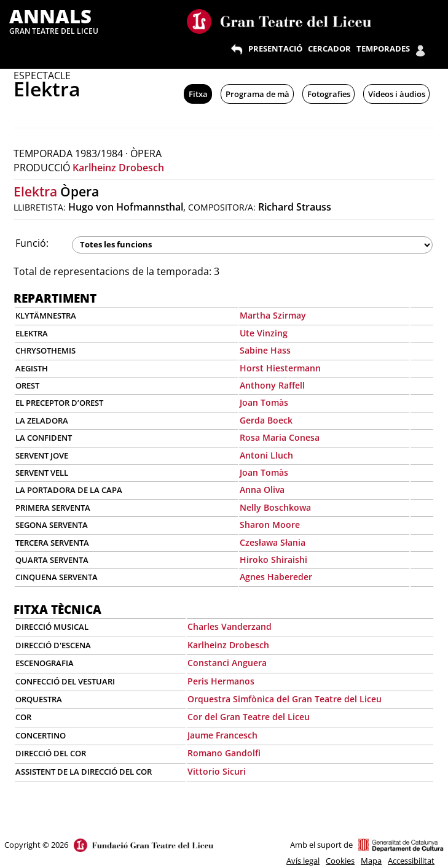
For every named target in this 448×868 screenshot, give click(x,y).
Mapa (371, 861)
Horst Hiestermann (280, 368)
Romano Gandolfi (224, 753)
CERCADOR (329, 48)
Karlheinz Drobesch (118, 168)
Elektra (35, 192)
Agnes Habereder (276, 577)
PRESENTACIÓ (275, 48)
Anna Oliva (262, 490)
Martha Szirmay (273, 315)
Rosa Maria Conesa (280, 437)
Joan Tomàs (264, 402)
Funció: (32, 243)
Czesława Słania (273, 542)
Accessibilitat (411, 861)
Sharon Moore (270, 525)
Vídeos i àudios (397, 94)
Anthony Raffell (272, 385)
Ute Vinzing (264, 333)
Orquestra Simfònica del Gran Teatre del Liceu (285, 699)
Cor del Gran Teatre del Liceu (249, 717)
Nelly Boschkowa (275, 507)
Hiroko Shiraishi (273, 560)
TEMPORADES (383, 48)
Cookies (340, 861)
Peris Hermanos (221, 681)
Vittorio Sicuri (217, 771)
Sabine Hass (265, 350)
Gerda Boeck (266, 420)
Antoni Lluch (266, 455)
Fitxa (198, 94)
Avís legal (303, 861)
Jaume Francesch (222, 735)
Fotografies (329, 94)
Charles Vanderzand (230, 626)
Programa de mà (257, 94)
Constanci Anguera (227, 663)
